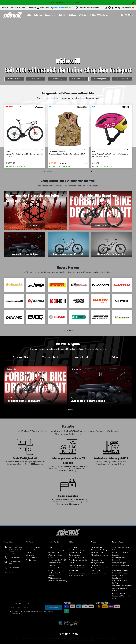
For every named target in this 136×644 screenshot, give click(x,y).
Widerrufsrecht (75, 570)
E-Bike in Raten (14, 79)
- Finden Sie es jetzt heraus (82, 3)
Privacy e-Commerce (98, 553)
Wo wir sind (30, 555)
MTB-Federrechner (54, 578)
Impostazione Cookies (98, 573)
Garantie (51, 576)
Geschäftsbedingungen (77, 565)
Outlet (115, 591)
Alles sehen (68, 410)
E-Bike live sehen (79, 79)
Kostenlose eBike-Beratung (57, 581)
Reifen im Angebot (119, 594)
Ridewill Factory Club (33, 550)
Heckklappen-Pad (118, 578)
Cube (8, 152)
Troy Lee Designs (57, 152)
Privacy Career (96, 565)
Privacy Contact (96, 560)
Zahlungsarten (74, 555)
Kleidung (72, 15)
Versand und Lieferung (77, 558)
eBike (29, 15)
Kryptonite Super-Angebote (122, 586)
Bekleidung (57, 79)
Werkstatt (83, 15)
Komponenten (51, 15)
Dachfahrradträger (119, 563)
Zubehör (62, 15)
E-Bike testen (36, 79)
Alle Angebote (122, 79)
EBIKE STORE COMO (33, 547)
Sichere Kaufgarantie (77, 568)
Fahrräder (38, 15)
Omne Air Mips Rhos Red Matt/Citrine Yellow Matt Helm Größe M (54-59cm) (110, 155)
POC (94, 152)
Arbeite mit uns (31, 560)
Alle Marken (68, 331)
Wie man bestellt (75, 553)
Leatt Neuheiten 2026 (120, 588)
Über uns (29, 553)
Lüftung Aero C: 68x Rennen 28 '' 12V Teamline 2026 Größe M (25, 155)
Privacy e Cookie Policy (99, 550)
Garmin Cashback (118, 576)
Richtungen (11, 554)
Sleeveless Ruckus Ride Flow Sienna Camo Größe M (67, 154)
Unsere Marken (31, 558)
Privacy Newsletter (98, 563)
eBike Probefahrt (54, 553)
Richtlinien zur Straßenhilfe (57, 560)
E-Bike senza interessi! (120, 570)
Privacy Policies (96, 547)
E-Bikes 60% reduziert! (100, 15)
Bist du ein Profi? (54, 573)
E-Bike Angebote (100, 79)
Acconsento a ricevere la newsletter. (33, 613)
